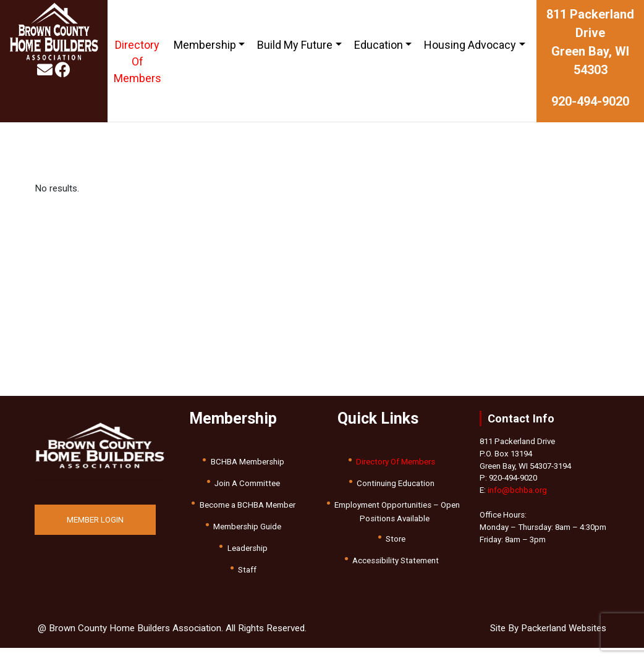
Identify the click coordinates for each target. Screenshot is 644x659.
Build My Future (295, 45)
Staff (247, 570)
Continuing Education (396, 483)
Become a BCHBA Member (248, 505)
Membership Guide (247, 527)
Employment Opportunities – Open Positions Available (397, 512)
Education (379, 45)
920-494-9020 (590, 101)
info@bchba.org (517, 490)
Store (396, 539)
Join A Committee (247, 483)
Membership (205, 45)
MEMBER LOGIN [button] (95, 520)
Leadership (248, 548)
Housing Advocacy (470, 45)
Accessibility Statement (396, 560)
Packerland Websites (564, 628)
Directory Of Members (138, 61)
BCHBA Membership (248, 462)
